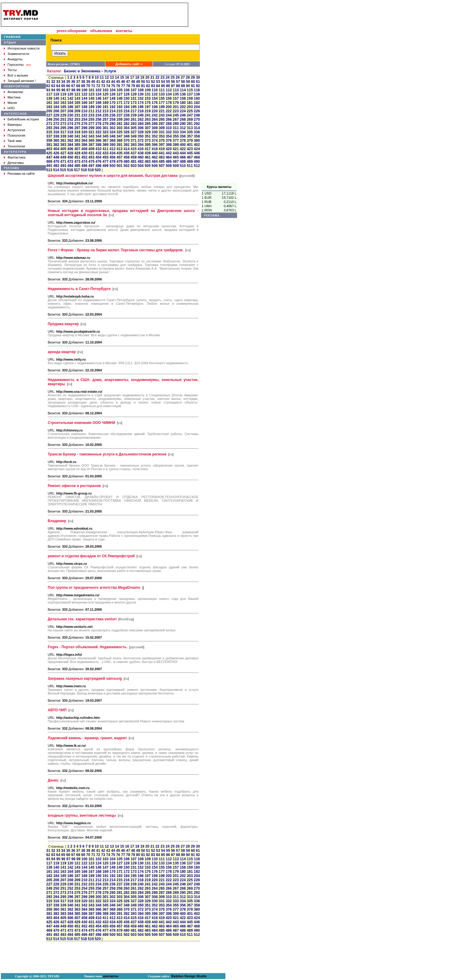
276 (84, 124)
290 (183, 124)
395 (148, 145)
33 (58, 82)
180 (183, 103)
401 (190, 145)
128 (127, 94)
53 (158, 82)
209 (77, 111)
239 (134, 115)
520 (98, 170)
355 (176, 136)
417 (148, 149)
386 (84, 145)
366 (98, 141)
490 (197, 162)
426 (56, 153)
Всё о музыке (18, 75)
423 (190, 149)
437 (134, 153)
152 (140, 98)
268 (183, 119)
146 (98, 98)
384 (70, 145)
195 (134, 107)
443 (176, 153)
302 (113, 128)
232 (84, 115)
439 (148, 153)
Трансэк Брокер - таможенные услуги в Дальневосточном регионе (107, 454)
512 (197, 166)
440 (155, 153)
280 (113, 124)
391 (119, 145)
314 (197, 128)
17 (132, 77)
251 (63, 119)
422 (183, 149)
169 (105, 103)
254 (84, 119)
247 (190, 115)
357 (190, 136)
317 (63, 132)
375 (162, 141)
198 (155, 107)
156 (169, 98)
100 (84, 90)
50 (143, 82)
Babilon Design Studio (189, 976)
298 (84, 128)
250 (56, 119)
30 (198, 77)
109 (148, 90)
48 (133, 82)
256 (98, 119)
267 (176, 119)
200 (169, 107)
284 (140, 124)
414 (127, 149)
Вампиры (15, 125)
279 (105, 124)
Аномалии (15, 92)
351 (148, 136)
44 (113, 82)
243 (162, 115)
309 (162, 128)
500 (113, 166)
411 (105, 149)
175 (148, 103)
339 (63, 136)
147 (105, 98)
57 (178, 82)
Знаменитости (18, 54)
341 (77, 136)
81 (143, 86)
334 (183, 132)
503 (134, 166)
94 (53, 90)
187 (77, 107)
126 (113, 94)
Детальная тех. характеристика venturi (82, 619)
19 (142, 77)
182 (197, 103)
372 (140, 141)
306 (140, 128)
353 (162, 136)
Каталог (54, 71)
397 (162, 145)
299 (92, 128)
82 (148, 86)
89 (183, 86)
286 (155, 124)
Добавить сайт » (129, 64)
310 (169, 128)
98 (73, 90)
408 (84, 149)
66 (68, 86)
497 (92, 166)
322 (98, 132)
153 (148, 98)
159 (190, 98)
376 (169, 141)
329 (148, 132)
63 (53, 86)
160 (197, 98)
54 (163, 82)
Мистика (14, 97)
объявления (101, 31)
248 (197, 115)
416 (140, 149)
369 (119, 141)
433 (105, 153)
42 (103, 82)
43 (108, 82)
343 (92, 136)
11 (102, 77)
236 (113, 115)
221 (162, 111)
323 (105, 132)
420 (169, 149)
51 (148, 82)
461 (148, 157)
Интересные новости (24, 48)
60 (193, 82)
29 (193, 77)
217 (134, 111)
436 (127, 153)
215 (119, 111)
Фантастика (16, 157)
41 (98, 82)
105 (119, 90)
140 (56, 98)
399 (176, 145)
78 (128, 86)
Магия (12, 103)
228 (56, 115)
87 (173, 86)
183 (49, 107)
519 (91, 170)
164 (70, 103)
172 (127, 103)
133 (162, 94)
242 (155, 115)
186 (70, 107)
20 (147, 77)
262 (140, 119)
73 (103, 86)
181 (190, 103)
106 (127, 90)
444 (183, 153)
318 (70, 132)
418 (155, 149)
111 (162, 90)
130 (140, 94)
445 (190, 153)
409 (92, 149)
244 (169, 115)
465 (176, 157)
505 (148, 166)
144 (84, 98)
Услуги (110, 71)
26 (178, 77)
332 (169, 132)
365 (92, 141)
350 (140, 136)
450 (70, 157)
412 (113, 149)
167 (92, 103)
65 (63, 86)
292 (197, 124)
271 (49, 124)
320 (84, 132)
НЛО (11, 108)
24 (168, 77)
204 (197, 107)
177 (162, 103)
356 (183, 136)
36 (73, 82)
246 (183, 115)
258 (113, 119)
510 (183, 166)
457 (119, 157)
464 (169, 157)
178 (169, 103)
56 (173, 82)
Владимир (57, 521)
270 (197, 119)
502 (127, 166)
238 (127, 115)
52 (153, 82)
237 (119, 115)
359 (49, 141)
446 (197, 153)
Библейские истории (23, 119)
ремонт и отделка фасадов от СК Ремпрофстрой (91, 556)
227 (49, 115)
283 (134, 124)
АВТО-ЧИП (57, 710)
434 (113, 153)
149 (119, 98)
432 (98, 153)
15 (122, 77)
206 (56, 111)
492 (56, 166)
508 (169, 166)
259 (119, 119)
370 (127, 141)
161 (49, 103)
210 (84, 111)
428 (70, 153)
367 (105, 141)
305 (134, 128)
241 (148, 115)
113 (176, 90)
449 (63, 157)
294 (56, 128)
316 (56, 132)
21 (152, 77)
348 (127, 136)
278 (98, 124)
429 (77, 153)
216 (127, 111)
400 (183, 145)
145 (92, 98)
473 (77, 162)
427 (63, 153)
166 (84, 103)
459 (134, 157)
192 (113, 107)
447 (49, 157)
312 (183, 128)
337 (49, 136)
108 (141, 90)
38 (83, 82)
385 (77, 145)
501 (119, 166)
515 (63, 170)
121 (77, 94)
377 (176, 141)
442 (169, 153)
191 (105, 107)
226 (197, 111)
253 (77, 119)
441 (162, 153)
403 (49, 149)
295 (63, 128)
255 (92, 119)
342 (84, 136)
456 (113, 157)
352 (155, 136)
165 (77, 103)
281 (119, 124)
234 (98, 115)
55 (168, 82)
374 (155, 141)
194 (127, 107)
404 (56, 149)
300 (98, 128)
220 (155, 111)
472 (70, 162)
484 (155, 162)
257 (105, 119)
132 (155, 94)
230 (70, 115)
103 (106, 90)
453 (92, 157)
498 (98, 166)
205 (49, 111)
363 (77, 141)
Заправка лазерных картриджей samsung (85, 679)
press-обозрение (72, 31)
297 (77, 128)
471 (63, 162)
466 (183, 157)
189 (92, 107)
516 (70, 170)
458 (127, 157)
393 (134, 145)
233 (92, 115)
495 (77, 166)
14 (117, 77)
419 (162, 149)
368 (113, 141)
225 (190, 111)
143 (77, 98)
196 (140, 107)
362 (70, 141)
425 (49, 153)
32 (53, 82)
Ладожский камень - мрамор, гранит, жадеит (87, 738)
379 (190, 141)
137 (190, 94)
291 (190, 124)
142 (70, 98)
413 (119, 149)
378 (183, 141)
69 (83, 86)
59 (188, 82)
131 (148, 94)
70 (88, 86)
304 (127, 128)
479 (119, 162)
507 (162, 166)
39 (88, 82)
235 (105, 115)
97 (68, 90)
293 (49, 128)
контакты (124, 31)
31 (48, 82)
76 (118, 86)
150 (127, 98)
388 (98, 145)
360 (56, 141)
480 (127, 162)
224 (183, 111)
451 (77, 157)
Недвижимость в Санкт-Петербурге (79, 289)
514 (56, 170)
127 (119, 94)
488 (183, 162)
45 (118, 82)
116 (197, 90)
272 (56, 124)
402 (197, 145)
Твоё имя (15, 141)
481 (134, 162)
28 (188, 77)
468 (197, 157)
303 (119, 128)
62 (48, 86)
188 (84, 107)
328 (140, 132)
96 (63, 90)
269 (190, 119)
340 (70, 136)
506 (155, 166)
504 (140, 166)
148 (113, 98)
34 (63, 82)
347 (119, 136)
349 (134, 136)
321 (92, 132)
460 (140, 157)
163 (63, 103)
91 (193, 86)
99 (78, 90)
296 (70, 128)
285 (148, 124)
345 (105, 136)
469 (49, 162)
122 (84, 94)
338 (56, 136)
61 (198, 82)
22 (157, 77)
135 (176, 94)
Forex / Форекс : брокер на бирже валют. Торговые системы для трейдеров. (116, 250)
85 (163, 86)
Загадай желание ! (22, 81)
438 (140, 153)
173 (134, 103)
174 (140, 103)
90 (188, 86)
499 (105, 166)
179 (176, 103)
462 (155, 157)
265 (162, 119)
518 (84, 170)
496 (84, 166)
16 (127, 77)
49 (138, 82)
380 (197, 141)
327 (134, 132)
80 (138, 86)
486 (169, 162)
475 (92, 162)
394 (140, 145)
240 (140, 115)
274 (70, 124)
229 (63, 115)
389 (105, 145)
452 (84, 157)
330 (155, 132)
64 (58, 86)
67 (73, 86)
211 (92, 111)
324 (113, 132)
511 (190, 166)
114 (183, 90)
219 (148, 111)
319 (77, 132)
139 (49, 98)
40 (93, 82)
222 (169, 111)
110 (155, 90)
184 (56, 107)
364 (84, 141)
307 (148, 128)
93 (48, 90)
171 (119, 103)
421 (176, 149)
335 (190, 132)
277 (92, 124)
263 (148, 119)
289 (176, 124)
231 (77, 115)
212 (98, 111)
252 (70, 119)
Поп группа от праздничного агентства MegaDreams (94, 588)
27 (183, 77)
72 (98, 86)
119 (63, 94)
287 (162, 124)
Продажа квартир (63, 324)
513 (49, 170)
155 (162, 98)
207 (63, 111)
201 (176, 107)
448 (56, 157)
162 (56, 103)
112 (169, 90)
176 (155, 103)
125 (105, 94)
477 (105, 162)
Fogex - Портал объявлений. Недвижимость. (88, 647)
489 (190, 162)
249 (49, 119)
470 (56, 162)
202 (183, 107)
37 (78, 82)
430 (84, 153)
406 (70, 149)
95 (58, 90)
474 (84, 162)
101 (92, 90)
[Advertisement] (219, 93)
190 (98, 107)
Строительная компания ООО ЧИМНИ (81, 423)
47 (128, 82)
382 (56, 145)
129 (134, 94)
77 (123, 86)
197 (148, 107)
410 (98, 149)
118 (56, 94)
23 (163, 77)
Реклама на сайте (21, 174)
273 (63, 124)
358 (197, 136)
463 (162, 157)
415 (134, 149)
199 (162, 107)
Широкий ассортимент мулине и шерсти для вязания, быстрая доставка (113, 176)
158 (183, 98)
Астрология (16, 130)
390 (113, 145)
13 (112, 77)
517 (77, 170)
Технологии (16, 146)
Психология (17, 135)
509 (176, 166)
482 (140, 162)
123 (92, 94)
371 (134, 141)
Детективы (16, 163)
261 (134, 119)
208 (70, 111)
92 (198, 86)
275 (77, 124)
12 (107, 77)
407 (77, 149)
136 (183, 94)
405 (63, 149)
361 (63, 141)
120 (70, 94)
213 (105, 111)
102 (98, 90)
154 (155, 98)
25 (173, 77)
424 (197, 149)
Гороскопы (16, 65)
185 (63, 107)
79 (133, 86)
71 (93, 86)
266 (169, 119)
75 (113, 86)
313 (190, 128)
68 (78, 86)
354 (169, 136)
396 (155, 145)
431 (92, 153)
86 (168, 86)
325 (119, 132)
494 (70, 166)
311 (176, 128)
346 (113, 136)
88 (178, 86)
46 (123, 82)
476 (98, 162)
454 (98, 157)
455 (105, 157)
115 (190, 90)
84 (158, 86)
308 (155, 128)
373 (148, 141)
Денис (53, 780)
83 (153, 86)
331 (162, 132)
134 (169, 94)
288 (169, 124)
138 (197, 94)
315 (49, 132)
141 (63, 98)
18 (137, 77)
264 (155, 119)
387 (92, 145)
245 (176, 115)
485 (162, 162)
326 (127, 132)
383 (63, 145)
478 (113, 162)
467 (190, 157)
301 (105, 128)
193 (119, 107)
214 (113, 111)
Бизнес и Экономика (82, 71)
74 (108, 86)
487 (176, 162)
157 (176, 98)
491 (49, 166)
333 (176, 132)
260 (127, 119)
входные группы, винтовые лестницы (82, 815)
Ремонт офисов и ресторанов (74, 486)
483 (148, 162)
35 (68, 82)
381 (49, 145)
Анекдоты (15, 59)
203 (190, 107)
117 (49, 94)
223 (176, 111)
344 (98, 136)
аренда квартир (62, 352)
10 (97, 77)
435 (119, 153)
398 (169, 145)
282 (127, 124)
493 (63, 166)
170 (113, 103)
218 (140, 111)
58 (183, 82)
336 (197, 132)
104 (113, 90)
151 (134, 98)
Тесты (12, 70)
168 (98, 103)
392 (127, 145)
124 (98, 94)
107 (134, 90)
